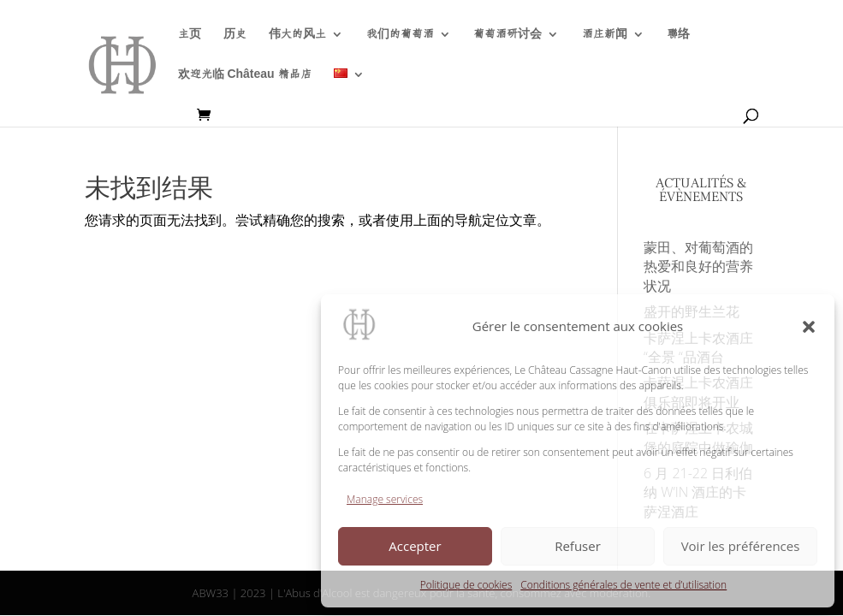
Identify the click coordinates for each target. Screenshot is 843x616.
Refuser (578, 546)
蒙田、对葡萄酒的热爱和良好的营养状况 (698, 267)
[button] (809, 327)
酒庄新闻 (605, 34)
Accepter (415, 546)
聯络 (678, 34)
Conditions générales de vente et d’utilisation (623, 585)
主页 (190, 34)
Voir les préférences (741, 546)
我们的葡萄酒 (400, 34)
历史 (235, 34)
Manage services (385, 499)
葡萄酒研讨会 (508, 34)
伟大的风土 (297, 34)
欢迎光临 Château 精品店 (245, 74)
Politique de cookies (466, 585)
